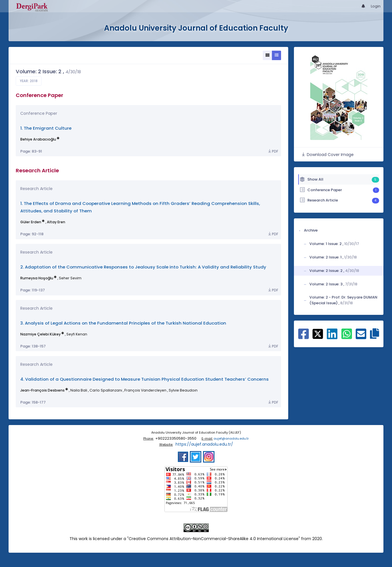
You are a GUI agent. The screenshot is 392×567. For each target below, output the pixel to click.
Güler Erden (31, 222)
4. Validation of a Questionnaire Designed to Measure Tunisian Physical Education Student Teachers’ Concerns (145, 379)
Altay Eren (56, 222)
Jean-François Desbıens (42, 390)
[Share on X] (318, 333)
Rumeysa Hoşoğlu (37, 278)
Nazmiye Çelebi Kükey (40, 334)
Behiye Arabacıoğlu (38, 139)
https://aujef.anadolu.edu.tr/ (204, 444)
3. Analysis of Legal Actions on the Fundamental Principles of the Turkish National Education (123, 323)
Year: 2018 (29, 81)
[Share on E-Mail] (361, 337)
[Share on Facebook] (304, 337)
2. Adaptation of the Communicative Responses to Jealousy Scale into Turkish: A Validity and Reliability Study (143, 267)
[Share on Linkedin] (332, 337)
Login (376, 6)
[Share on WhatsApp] (347, 337)
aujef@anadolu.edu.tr (231, 438)
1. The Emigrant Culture (46, 128)
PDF (273, 151)
